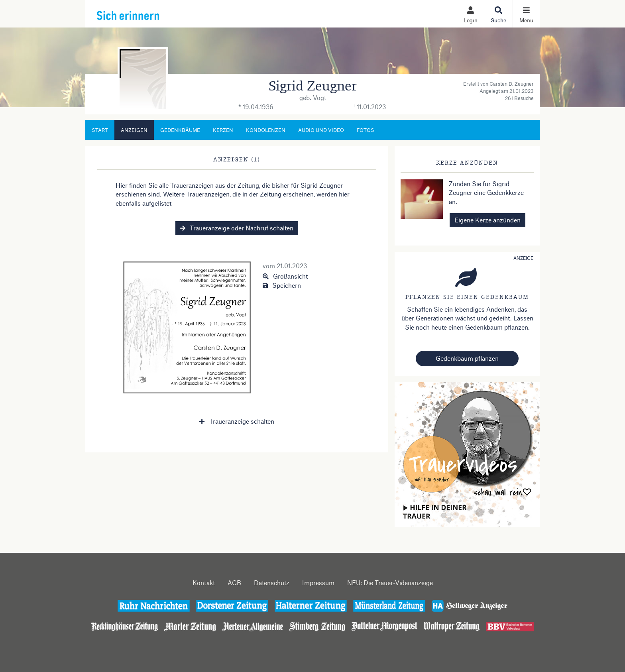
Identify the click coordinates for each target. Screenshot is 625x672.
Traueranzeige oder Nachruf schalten (237, 228)
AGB (234, 583)
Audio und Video (321, 130)
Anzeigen (134, 130)
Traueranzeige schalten (237, 421)
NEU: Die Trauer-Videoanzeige (390, 583)
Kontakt (204, 583)
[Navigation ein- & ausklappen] (526, 14)
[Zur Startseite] (145, 14)
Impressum (318, 583)
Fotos (366, 130)
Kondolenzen (266, 130)
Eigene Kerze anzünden (487, 220)
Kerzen (223, 130)
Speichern (282, 285)
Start (100, 130)
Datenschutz (272, 583)
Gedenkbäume (180, 130)
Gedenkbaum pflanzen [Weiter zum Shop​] (467, 358)
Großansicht (285, 276)
